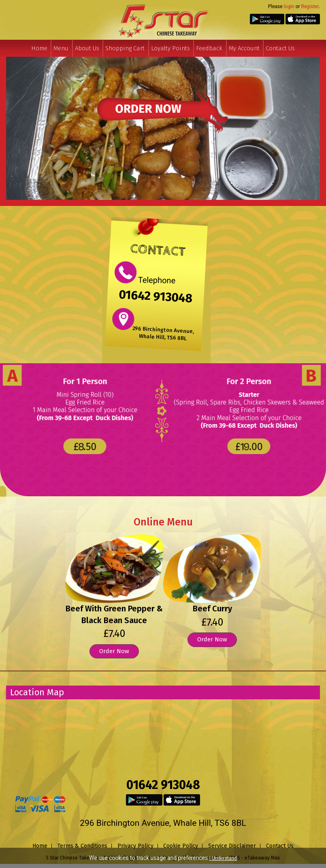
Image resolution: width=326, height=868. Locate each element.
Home (39, 48)
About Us (87, 48)
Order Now (114, 651)
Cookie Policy (181, 846)
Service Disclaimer (232, 846)
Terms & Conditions (82, 846)
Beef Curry (212, 609)
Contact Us (280, 48)
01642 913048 (156, 296)
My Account (244, 48)
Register (310, 6)
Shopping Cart (125, 48)
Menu (61, 48)
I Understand (223, 858)
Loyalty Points (170, 48)
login (289, 6)
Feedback (209, 48)
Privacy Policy (135, 846)
